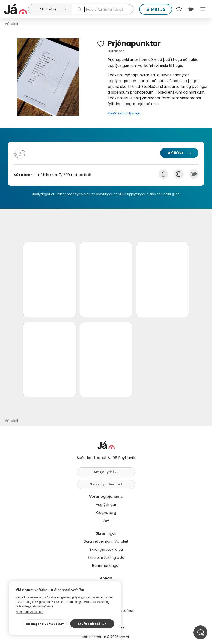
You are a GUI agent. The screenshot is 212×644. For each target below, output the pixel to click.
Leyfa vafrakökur (92, 624)
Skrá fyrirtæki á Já (106, 549)
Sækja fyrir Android (106, 484)
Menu (203, 9)
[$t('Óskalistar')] (179, 9)
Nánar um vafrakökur (29, 612)
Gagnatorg (106, 513)
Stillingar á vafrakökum (45, 624)
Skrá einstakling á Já (106, 557)
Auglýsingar (106, 505)
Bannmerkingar (106, 566)
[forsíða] (16, 9)
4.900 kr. (176, 153)
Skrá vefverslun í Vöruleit (106, 541)
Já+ (106, 521)
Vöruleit (12, 24)
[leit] (103, 9)
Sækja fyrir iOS (106, 472)
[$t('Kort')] (191, 9)
